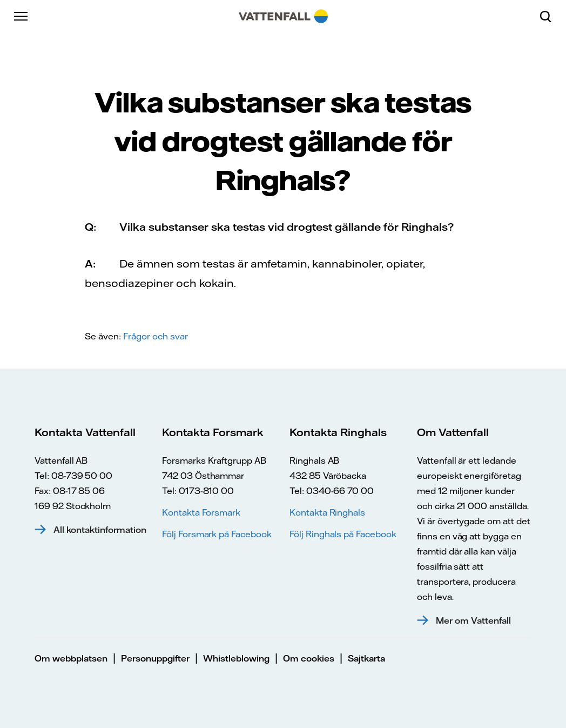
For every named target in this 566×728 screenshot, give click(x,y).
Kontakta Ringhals (327, 512)
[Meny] (22, 16)
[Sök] (550, 16)
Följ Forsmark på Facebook (217, 534)
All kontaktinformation (100, 530)
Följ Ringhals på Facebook (343, 534)
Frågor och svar (156, 336)
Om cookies (309, 658)
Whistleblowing (236, 658)
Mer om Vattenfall (473, 620)
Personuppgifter (155, 658)
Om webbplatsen (71, 658)
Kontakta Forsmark (201, 512)
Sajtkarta (366, 658)
